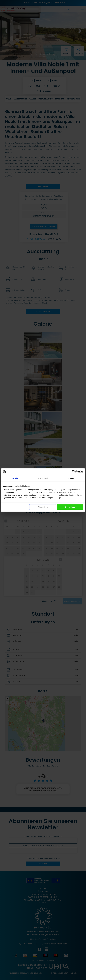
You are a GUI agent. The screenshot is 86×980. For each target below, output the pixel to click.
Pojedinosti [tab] (43, 478)
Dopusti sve (70, 507)
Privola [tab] (15, 478)
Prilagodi (43, 507)
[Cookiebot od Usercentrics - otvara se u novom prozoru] (74, 472)
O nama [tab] (71, 478)
